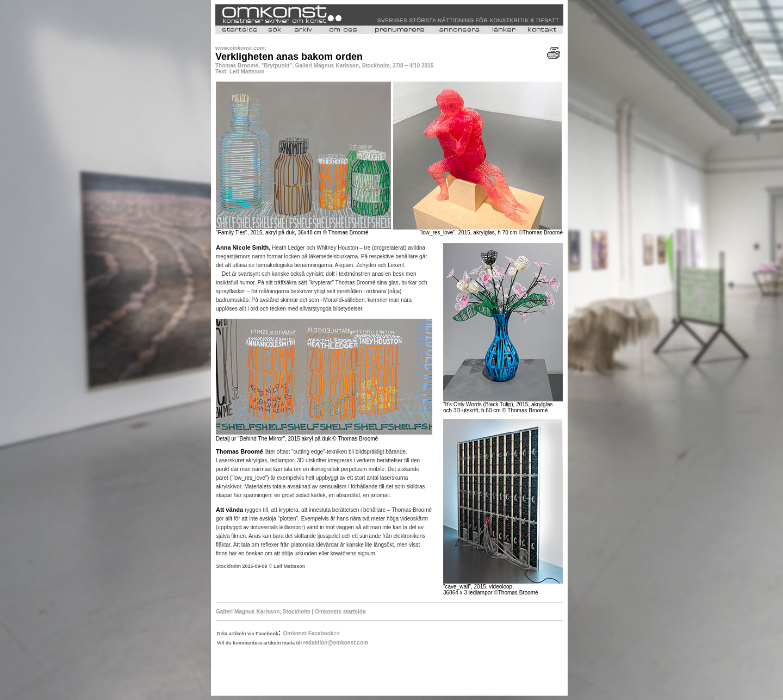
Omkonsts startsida (339, 612)
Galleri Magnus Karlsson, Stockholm (263, 612)
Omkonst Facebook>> (312, 633)
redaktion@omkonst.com (335, 643)
